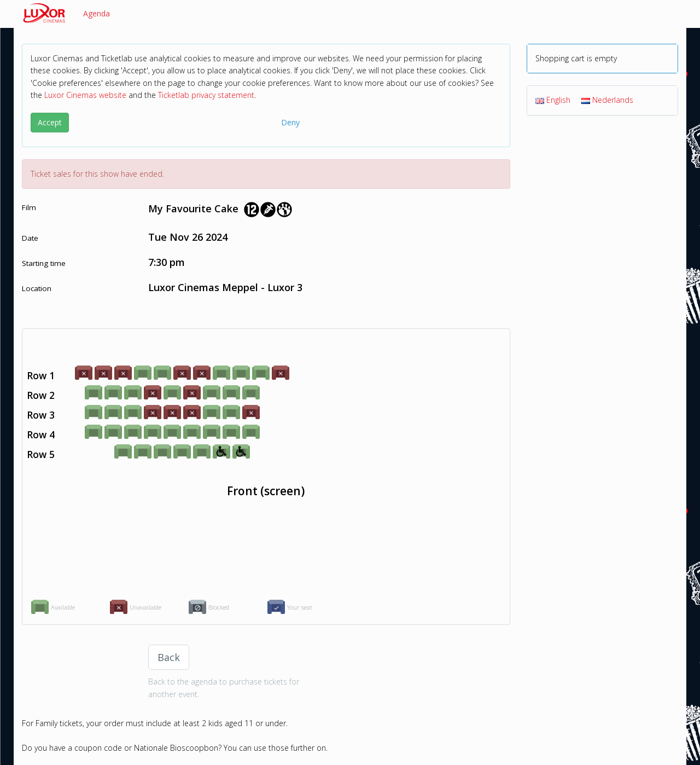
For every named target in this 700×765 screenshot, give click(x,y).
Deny (290, 122)
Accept (50, 122)
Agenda (97, 13)
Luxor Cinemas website (85, 95)
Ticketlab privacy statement (206, 95)
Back (169, 657)
